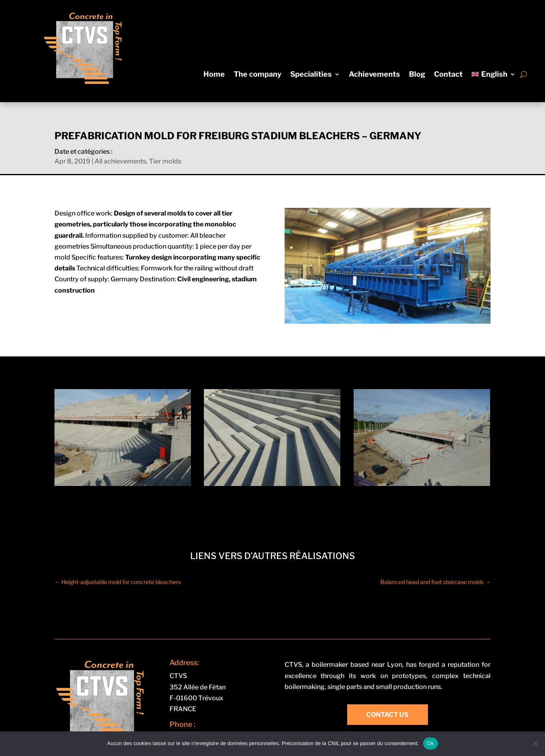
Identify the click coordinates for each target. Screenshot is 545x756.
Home (214, 75)
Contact (448, 75)
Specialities (311, 75)
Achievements (374, 75)
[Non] (535, 743)
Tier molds (165, 161)
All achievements (120, 161)
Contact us (387, 715)
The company (258, 75)
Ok (431, 743)
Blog (417, 75)
